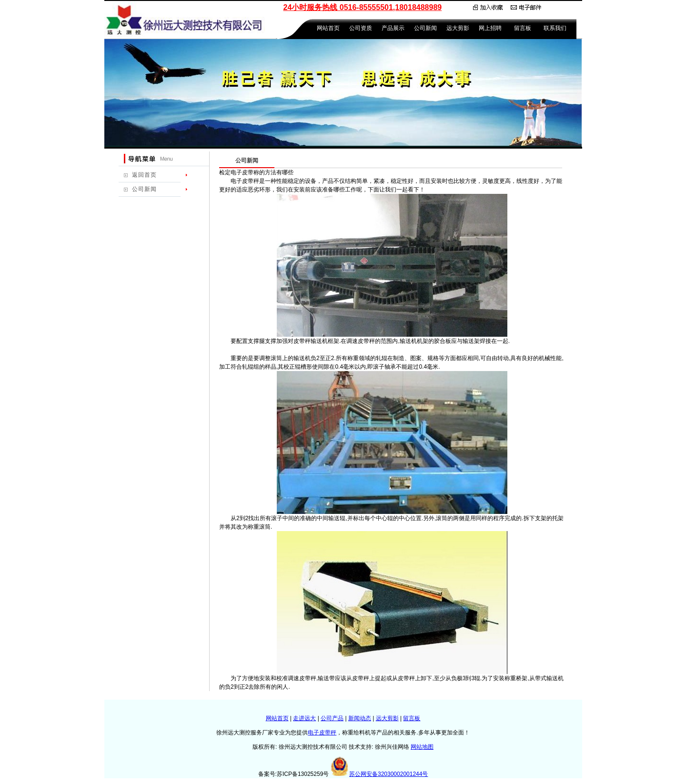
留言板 (523, 28)
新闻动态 (360, 718)
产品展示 (393, 28)
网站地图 (422, 747)
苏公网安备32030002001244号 (388, 774)
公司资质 (361, 28)
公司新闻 (425, 28)
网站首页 (328, 28)
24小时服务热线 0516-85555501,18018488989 (363, 7)
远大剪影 (458, 28)
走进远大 (304, 718)
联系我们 (555, 28)
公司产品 (332, 718)
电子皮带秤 (322, 733)
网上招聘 (490, 28)
